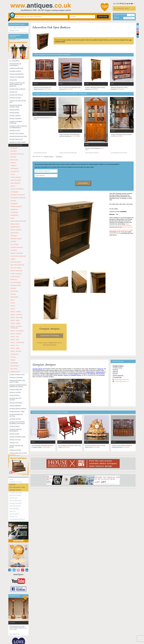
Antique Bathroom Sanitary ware (16, 106)
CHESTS (13, 186)
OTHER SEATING (15, 277)
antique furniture (100, 372)
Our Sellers (14, 498)
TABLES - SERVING (16, 334)
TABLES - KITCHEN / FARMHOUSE (16, 327)
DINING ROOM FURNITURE (18, 221)
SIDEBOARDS (14, 297)
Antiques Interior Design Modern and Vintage (18, 386)
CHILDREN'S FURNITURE (18, 195)
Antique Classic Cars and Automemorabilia (18, 127)
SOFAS (12, 300)
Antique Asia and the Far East (18, 102)
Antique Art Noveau (16, 95)
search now (103, 17)
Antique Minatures (16, 403)
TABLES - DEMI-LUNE (16, 318)
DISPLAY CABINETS (16, 230)
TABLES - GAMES (15, 323)
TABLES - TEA (14, 345)
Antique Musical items (17, 412)
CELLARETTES (15, 172)
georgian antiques (50, 329)
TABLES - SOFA (15, 340)
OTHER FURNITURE (16, 274)
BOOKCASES (14, 160)
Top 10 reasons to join (17, 487)
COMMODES (14, 204)
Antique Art (13, 92)
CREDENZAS (14, 209)
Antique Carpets (15, 116)
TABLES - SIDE (15, 337)
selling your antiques (115, 233)
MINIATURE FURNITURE (17, 265)
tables (120, 226)
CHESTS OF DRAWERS (17, 189)
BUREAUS (13, 163)
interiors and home (127, 227)
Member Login (14, 31)
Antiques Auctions (16, 482)
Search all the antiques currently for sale (120, 230)
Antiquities (13, 80)
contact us (13, 517)
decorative (102, 375)
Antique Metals (15, 395)
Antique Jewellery (16, 390)
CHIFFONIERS (14, 192)
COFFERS (13, 201)
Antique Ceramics (15, 119)
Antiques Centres (15, 503)
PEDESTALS (14, 280)
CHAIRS (13, 174)
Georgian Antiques (37, 369)
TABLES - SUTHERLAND (17, 343)
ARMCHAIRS (14, 148)
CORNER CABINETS (16, 207)
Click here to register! (17, 28)
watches (124, 226)
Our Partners (14, 509)
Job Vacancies (14, 514)
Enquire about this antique (50, 336)
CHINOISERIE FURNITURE (18, 198)
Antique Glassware (16, 378)
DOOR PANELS (15, 233)
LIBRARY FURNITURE (17, 253)
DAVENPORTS (14, 215)
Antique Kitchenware (17, 77)
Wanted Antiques (15, 495)
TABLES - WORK (15, 348)
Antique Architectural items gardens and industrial (17, 85)
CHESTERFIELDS (15, 183)
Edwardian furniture (76, 375)
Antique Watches (15, 450)
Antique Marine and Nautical (16, 415)
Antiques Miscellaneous (18, 409)
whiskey (76, 374)
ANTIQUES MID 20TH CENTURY (15, 399)
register (12, 485)
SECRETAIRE (14, 291)
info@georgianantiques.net (121, 380)
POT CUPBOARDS (16, 283)
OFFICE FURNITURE (16, 271)
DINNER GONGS (15, 227)
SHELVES (13, 294)
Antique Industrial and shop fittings (17, 381)
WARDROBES (14, 363)
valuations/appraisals (17, 519)
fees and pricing (15, 506)
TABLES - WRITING (16, 351)
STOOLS (13, 306)
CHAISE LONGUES (16, 177)
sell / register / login (121, 8)
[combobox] (82, 17)
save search (83, 183)
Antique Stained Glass (17, 375)
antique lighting (90, 372)
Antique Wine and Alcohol (18, 453)
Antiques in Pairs (15, 419)
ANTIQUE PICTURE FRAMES (18, 142)
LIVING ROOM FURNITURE (18, 256)
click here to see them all (50, 345)
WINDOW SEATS (15, 372)
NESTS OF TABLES (16, 268)
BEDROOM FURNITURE (17, 154)
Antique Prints (14, 427)
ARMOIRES (14, 151)
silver (116, 226)
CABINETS (13, 166)
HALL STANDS (14, 245)
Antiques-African (15, 71)
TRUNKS (13, 360)
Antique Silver (14, 434)
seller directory (15, 501)
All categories (14, 61)
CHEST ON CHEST (16, 180)
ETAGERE (13, 242)
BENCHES (13, 157)
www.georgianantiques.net (122, 381)
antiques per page (120, 15)
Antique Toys (14, 443)
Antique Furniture (16, 145)
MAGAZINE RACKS (16, 262)
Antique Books (14, 110)
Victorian (66, 375)
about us (12, 511)
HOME (11, 479)
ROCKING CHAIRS (16, 285)
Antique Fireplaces (16, 139)
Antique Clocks (15, 131)
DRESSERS (14, 236)
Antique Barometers (16, 74)
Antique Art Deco (15, 98)
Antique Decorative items (18, 136)
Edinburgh (100, 369)
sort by (116, 18)
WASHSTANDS (15, 366)
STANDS (13, 303)
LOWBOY (13, 259)
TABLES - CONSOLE (16, 315)
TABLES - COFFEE (16, 312)
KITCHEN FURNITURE (17, 247)
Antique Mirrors (15, 406)
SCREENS (13, 288)
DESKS (12, 218)
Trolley (13, 357)
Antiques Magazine (16, 493)
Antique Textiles (15, 440)
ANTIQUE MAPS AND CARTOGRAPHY (15, 65)
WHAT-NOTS (14, 369)
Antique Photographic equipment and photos (17, 423)
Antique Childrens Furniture (16, 122)
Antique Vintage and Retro (16, 446)
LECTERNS (14, 250)
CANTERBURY (14, 169)
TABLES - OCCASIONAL (17, 331)
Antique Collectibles (17, 134)
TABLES (13, 309)
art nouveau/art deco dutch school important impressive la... (18, 628)
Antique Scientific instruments (16, 430)
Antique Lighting (15, 393)
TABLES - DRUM (15, 320)
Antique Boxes (14, 113)
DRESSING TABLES (16, 239)
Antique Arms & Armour (17, 89)
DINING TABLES (15, 224)
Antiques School (15, 490)
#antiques (18, 574)
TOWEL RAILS (14, 354)
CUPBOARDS (14, 212)
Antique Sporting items (17, 437)
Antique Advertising (16, 68)
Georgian (60, 375)
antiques (52, 374)
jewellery (129, 226)
